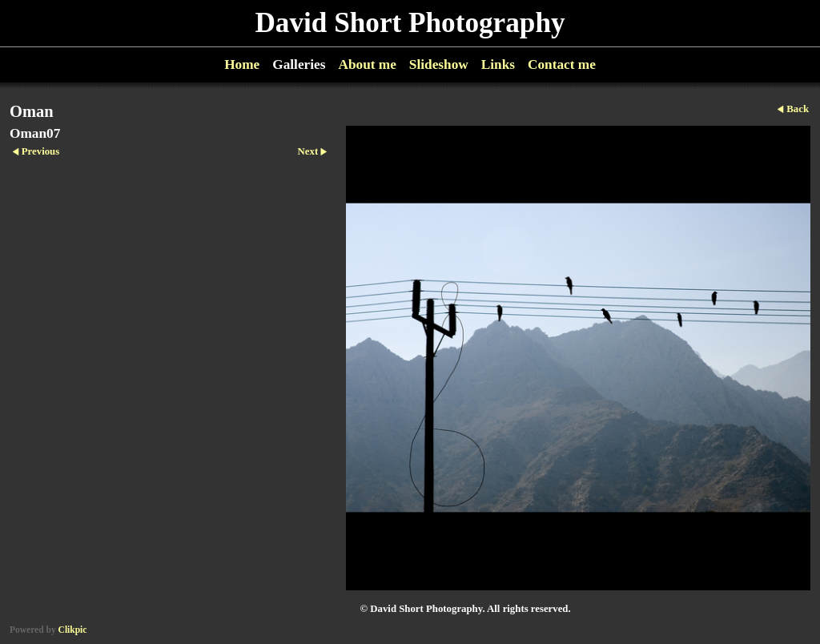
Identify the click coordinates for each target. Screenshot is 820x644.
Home (242, 64)
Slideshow (439, 64)
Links (498, 64)
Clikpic (73, 630)
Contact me (562, 64)
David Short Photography (410, 23)
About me (367, 64)
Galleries (299, 64)
